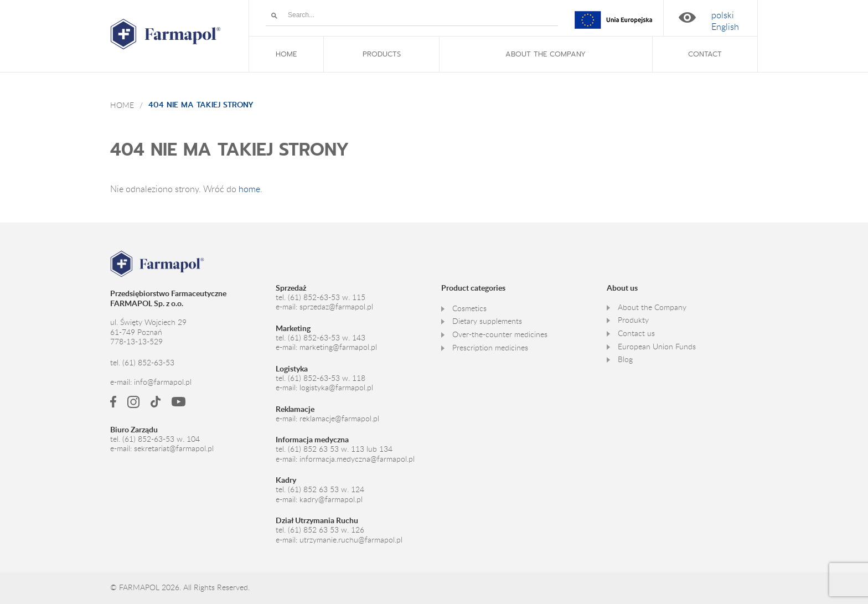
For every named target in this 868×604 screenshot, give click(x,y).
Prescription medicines (490, 348)
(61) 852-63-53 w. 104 (161, 439)
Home (122, 105)
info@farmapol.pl (163, 382)
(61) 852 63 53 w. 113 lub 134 (340, 449)
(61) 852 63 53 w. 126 (326, 530)
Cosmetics (469, 308)
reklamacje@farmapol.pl (339, 419)
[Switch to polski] (723, 15)
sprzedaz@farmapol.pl (336, 307)
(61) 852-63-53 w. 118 (327, 378)
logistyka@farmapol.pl (336, 388)
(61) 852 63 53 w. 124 (326, 489)
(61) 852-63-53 (148, 363)
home (249, 189)
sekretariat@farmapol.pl (174, 448)
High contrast (687, 17)
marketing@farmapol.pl (338, 347)
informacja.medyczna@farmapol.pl (357, 459)
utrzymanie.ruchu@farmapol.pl (351, 540)
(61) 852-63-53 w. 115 (327, 297)
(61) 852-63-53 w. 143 (327, 338)
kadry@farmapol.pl (331, 499)
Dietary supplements (487, 321)
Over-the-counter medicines (500, 334)
